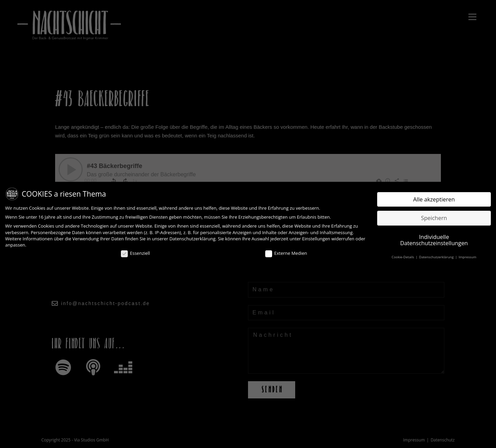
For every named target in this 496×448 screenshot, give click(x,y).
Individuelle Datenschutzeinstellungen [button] (434, 240)
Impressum (467, 257)
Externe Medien (286, 253)
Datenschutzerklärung (193, 239)
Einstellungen (316, 239)
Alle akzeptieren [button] (434, 199)
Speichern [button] (434, 218)
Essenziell (135, 253)
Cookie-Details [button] (403, 257)
